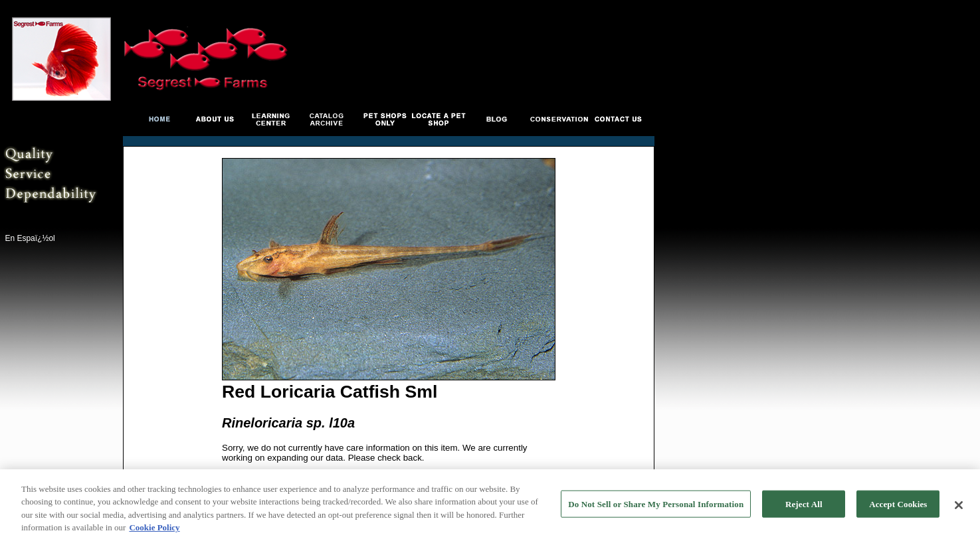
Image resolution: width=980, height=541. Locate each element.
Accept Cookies (898, 505)
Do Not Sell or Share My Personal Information (656, 505)
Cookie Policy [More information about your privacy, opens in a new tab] (154, 529)
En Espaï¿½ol (30, 238)
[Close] (959, 506)
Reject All (804, 505)
